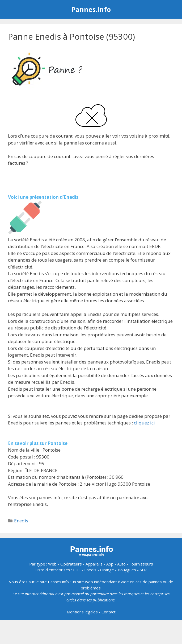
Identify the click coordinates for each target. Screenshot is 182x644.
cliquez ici (144, 423)
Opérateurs (71, 564)
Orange (107, 570)
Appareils (94, 564)
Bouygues (127, 570)
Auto (121, 564)
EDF (77, 570)
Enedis (21, 521)
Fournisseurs (141, 564)
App (110, 564)
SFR (143, 570)
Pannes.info (91, 9)
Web (52, 564)
